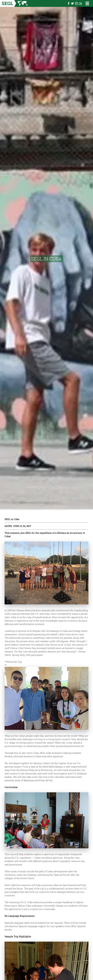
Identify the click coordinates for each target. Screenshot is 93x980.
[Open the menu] (86, 3)
